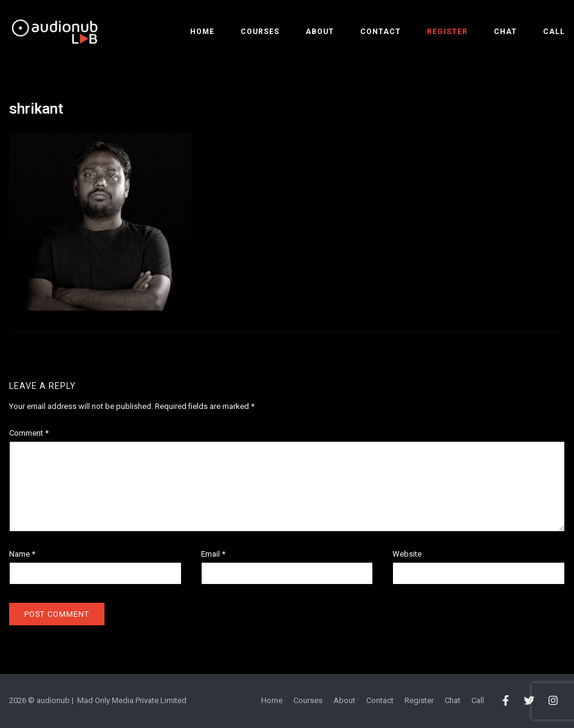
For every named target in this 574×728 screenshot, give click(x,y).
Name (22, 554)
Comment (29, 433)
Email (213, 554)
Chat (505, 32)
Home (202, 32)
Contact (381, 32)
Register (447, 32)
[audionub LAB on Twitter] (529, 701)
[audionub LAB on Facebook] (506, 701)
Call (554, 32)
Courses (260, 32)
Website (407, 554)
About (320, 32)
